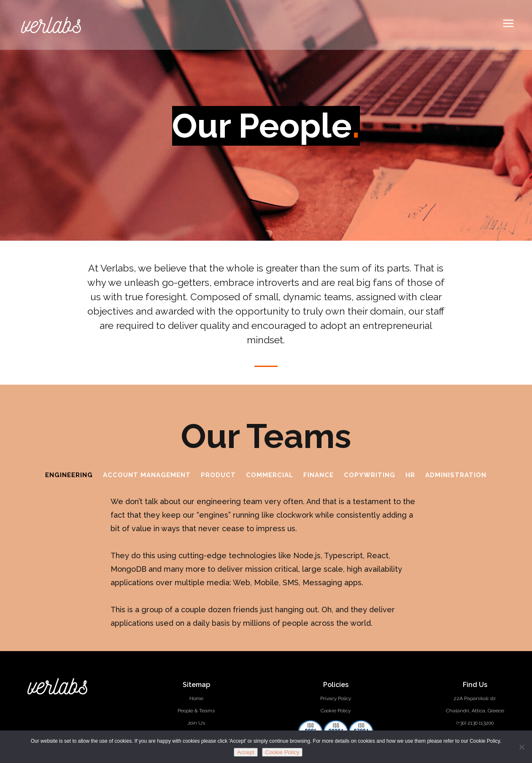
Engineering (69, 475)
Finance (319, 475)
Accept (246, 752)
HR (410, 475)
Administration (456, 475)
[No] (521, 747)
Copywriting (370, 475)
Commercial (270, 475)
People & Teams (196, 711)
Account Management (147, 475)
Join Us (196, 723)
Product (218, 475)
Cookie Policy (336, 711)
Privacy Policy (336, 698)
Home (196, 698)
